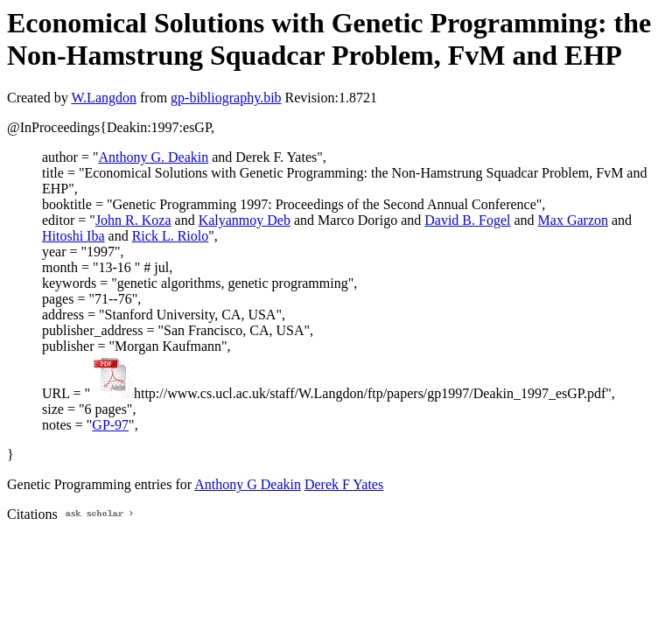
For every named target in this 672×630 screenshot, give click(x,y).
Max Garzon (573, 220)
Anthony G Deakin (248, 484)
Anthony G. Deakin (153, 157)
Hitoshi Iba (73, 236)
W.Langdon (104, 98)
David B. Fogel (467, 220)
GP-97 (110, 425)
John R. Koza (133, 220)
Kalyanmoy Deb (245, 220)
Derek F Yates (344, 484)
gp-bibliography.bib (226, 98)
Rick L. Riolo (171, 236)
